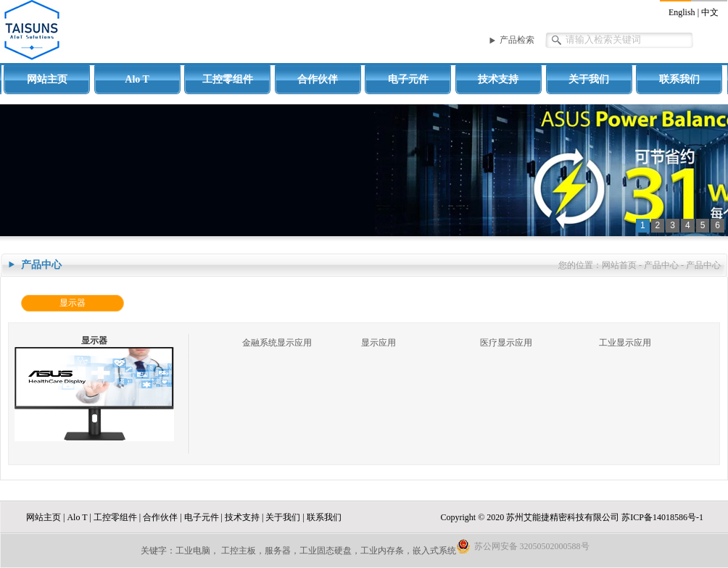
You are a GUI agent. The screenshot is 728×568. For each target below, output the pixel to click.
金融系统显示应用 (277, 343)
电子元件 (408, 79)
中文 (710, 12)
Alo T (137, 79)
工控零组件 (228, 79)
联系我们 (679, 79)
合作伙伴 (318, 79)
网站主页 (47, 79)
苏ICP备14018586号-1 (662, 517)
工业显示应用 (625, 343)
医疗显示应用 (506, 343)
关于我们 (589, 79)
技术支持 (498, 79)
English (682, 12)
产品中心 (661, 265)
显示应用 (379, 343)
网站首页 (619, 265)
